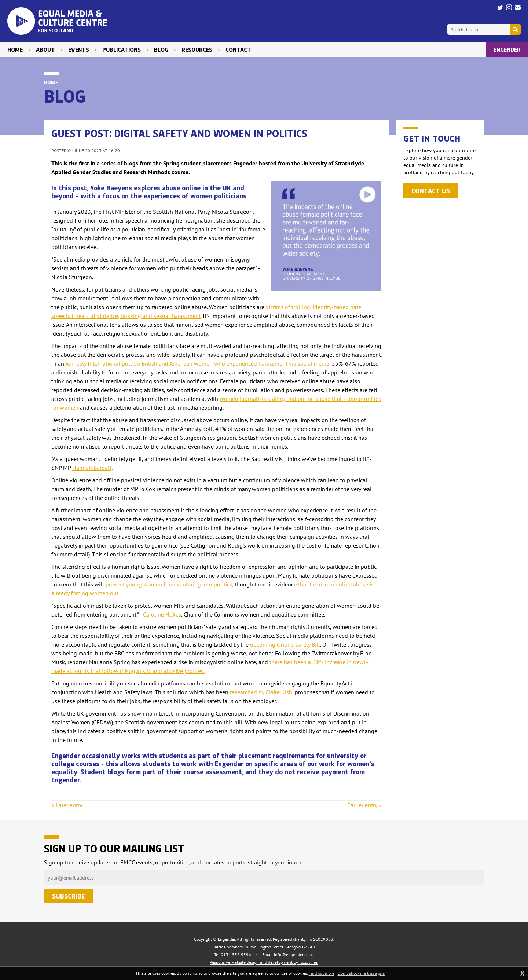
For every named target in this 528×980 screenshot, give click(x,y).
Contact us (431, 191)
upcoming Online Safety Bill (285, 644)
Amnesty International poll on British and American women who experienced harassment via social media (197, 363)
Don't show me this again (362, 973)
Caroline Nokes (162, 614)
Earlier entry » (364, 805)
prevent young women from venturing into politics (169, 584)
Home (51, 82)
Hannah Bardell (92, 468)
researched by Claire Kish (261, 692)
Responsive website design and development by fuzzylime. (264, 962)
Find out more (322, 973)
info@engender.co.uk (294, 955)
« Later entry (67, 805)
